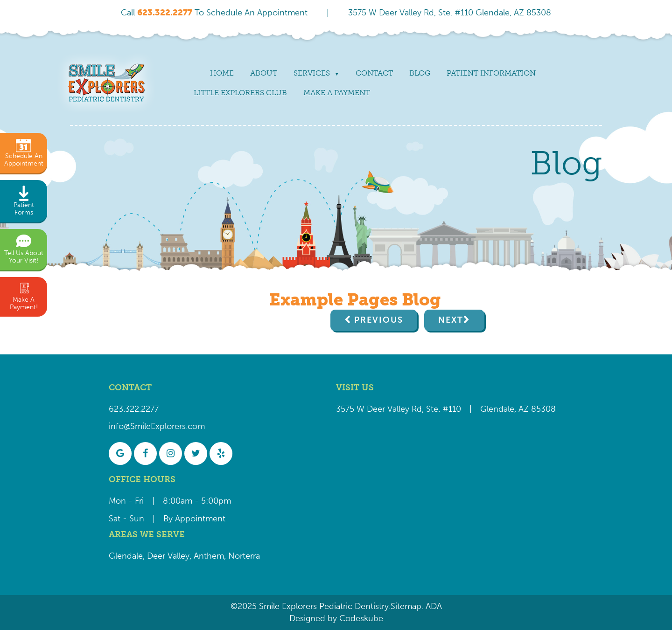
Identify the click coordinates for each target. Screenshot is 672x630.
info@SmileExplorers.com (157, 426)
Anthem (209, 556)
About (264, 73)
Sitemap (406, 606)
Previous (379, 320)
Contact (374, 73)
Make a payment (337, 93)
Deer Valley (168, 556)
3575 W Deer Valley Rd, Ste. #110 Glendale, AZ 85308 (450, 13)
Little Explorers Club (240, 93)
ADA (433, 606)
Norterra (244, 556)
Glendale (126, 556)
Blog (420, 73)
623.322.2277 (134, 409)
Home (222, 73)
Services (312, 73)
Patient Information (491, 73)
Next (451, 320)
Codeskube (361, 618)
